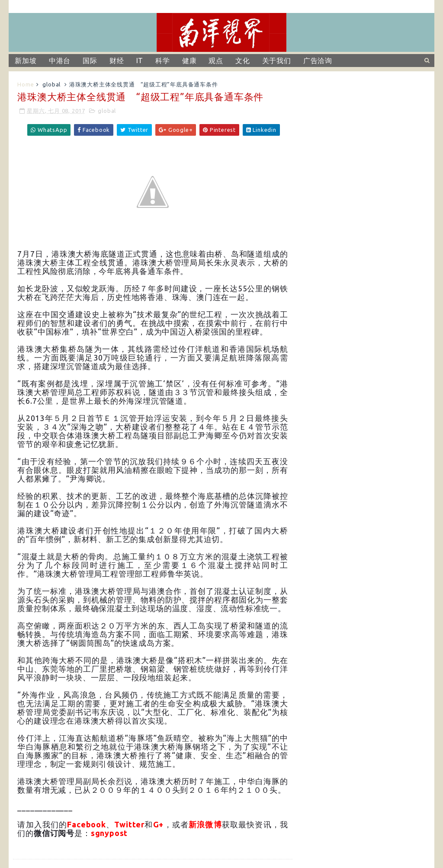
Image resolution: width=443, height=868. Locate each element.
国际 (90, 61)
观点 (216, 61)
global (51, 84)
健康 (189, 61)
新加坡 (26, 61)
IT (140, 61)
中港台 (60, 61)
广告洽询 (318, 61)
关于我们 (277, 61)
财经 (117, 61)
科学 (163, 61)
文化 (243, 61)
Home (26, 84)
